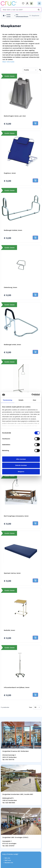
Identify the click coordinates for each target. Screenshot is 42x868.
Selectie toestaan (21, 465)
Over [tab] (34, 400)
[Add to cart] (35, 123)
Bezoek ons (8, 863)
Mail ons (6, 860)
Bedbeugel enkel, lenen (12, 345)
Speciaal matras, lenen (12, 573)
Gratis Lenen (9, 16)
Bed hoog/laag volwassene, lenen (16, 516)
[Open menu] (39, 3)
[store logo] (9, 3)
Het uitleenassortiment (22, 16)
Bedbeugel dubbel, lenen (13, 230)
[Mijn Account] (27, 3)
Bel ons (6, 858)
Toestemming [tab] (8, 400)
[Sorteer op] (30, 70)
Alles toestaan (21, 459)
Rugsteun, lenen (10, 173)
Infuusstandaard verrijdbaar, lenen (17, 687)
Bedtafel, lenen (9, 630)
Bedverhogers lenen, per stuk (15, 116)
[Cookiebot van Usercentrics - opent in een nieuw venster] (32, 395)
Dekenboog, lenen (10, 287)
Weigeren (21, 472)
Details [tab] (21, 400)
